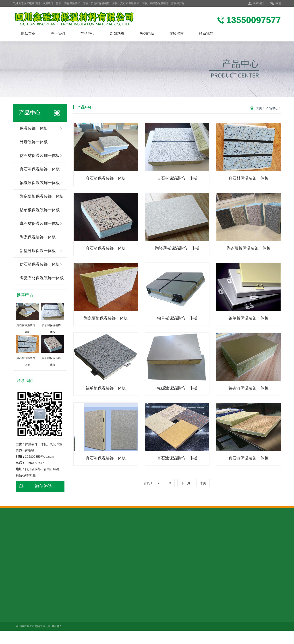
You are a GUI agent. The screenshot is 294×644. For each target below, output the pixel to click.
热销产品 (147, 34)
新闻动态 (117, 34)
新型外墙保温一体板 (38, 251)
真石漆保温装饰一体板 (40, 169)
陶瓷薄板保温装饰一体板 (42, 196)
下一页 (186, 483)
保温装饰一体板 (34, 128)
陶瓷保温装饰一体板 (38, 237)
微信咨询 (34, 486)
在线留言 (176, 34)
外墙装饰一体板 (34, 142)
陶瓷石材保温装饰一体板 (42, 278)
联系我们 (258, 3)
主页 (259, 108)
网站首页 (28, 34)
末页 (203, 483)
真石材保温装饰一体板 (40, 224)
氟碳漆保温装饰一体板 (40, 183)
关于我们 (58, 34)
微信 (276, 4)
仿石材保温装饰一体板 (40, 156)
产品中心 (87, 34)
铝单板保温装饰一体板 (40, 210)
